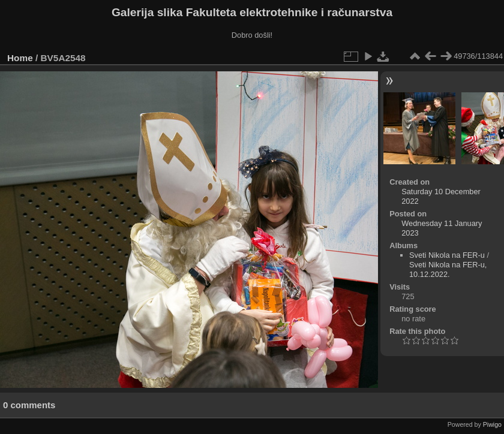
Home (20, 58)
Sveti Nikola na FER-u (447, 255)
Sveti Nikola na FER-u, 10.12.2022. (448, 269)
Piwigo (492, 424)
